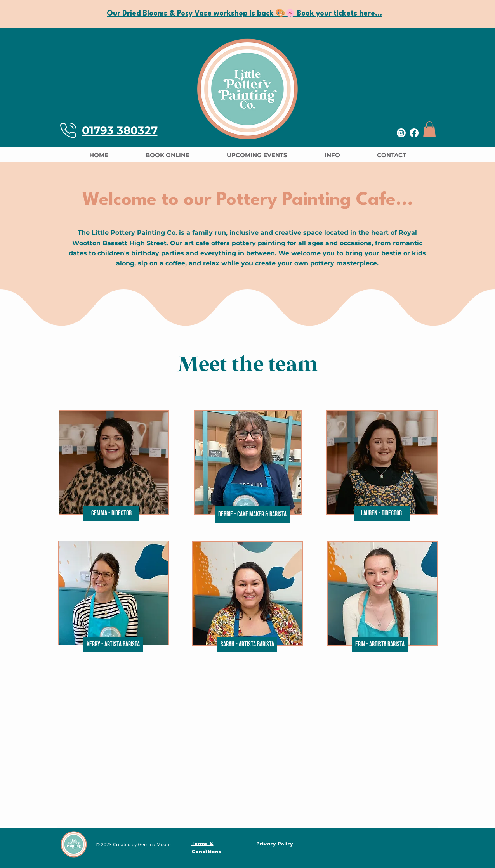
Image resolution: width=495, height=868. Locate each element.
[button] (429, 129)
